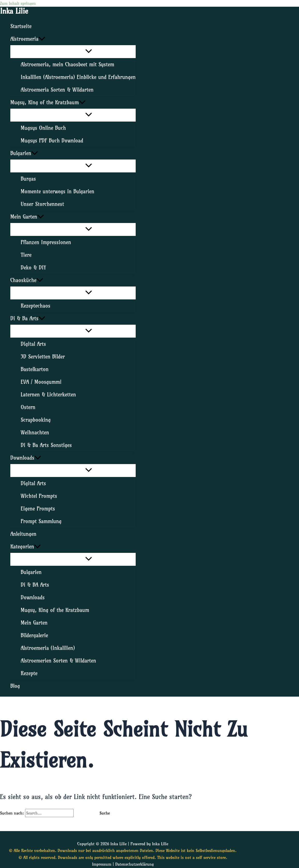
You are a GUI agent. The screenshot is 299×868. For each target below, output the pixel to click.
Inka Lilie (14, 11)
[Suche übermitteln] (83, 813)
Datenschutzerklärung (135, 864)
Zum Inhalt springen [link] (18, 3)
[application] (42, 39)
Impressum (102, 864)
